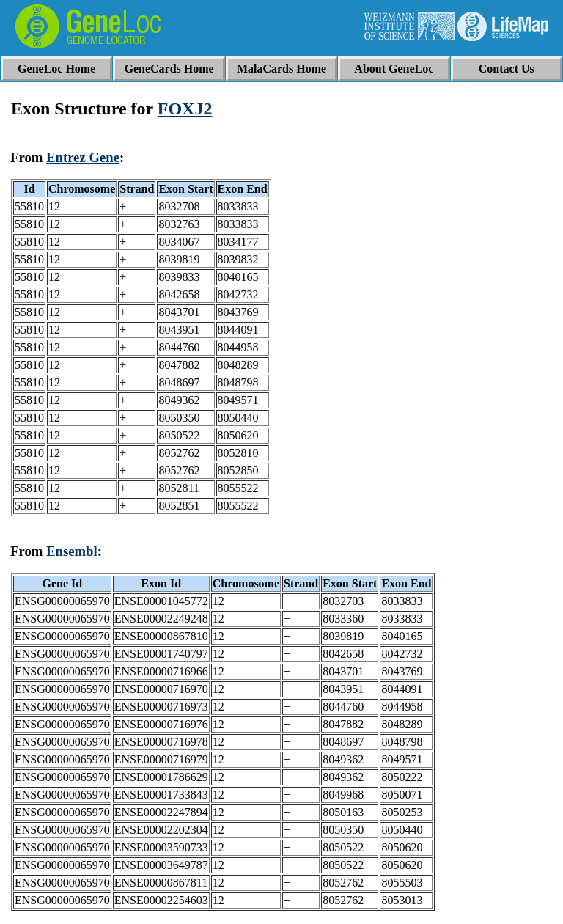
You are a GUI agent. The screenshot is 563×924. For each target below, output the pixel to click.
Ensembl (72, 551)
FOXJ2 (185, 109)
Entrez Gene (83, 157)
